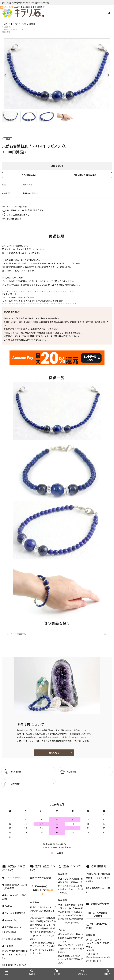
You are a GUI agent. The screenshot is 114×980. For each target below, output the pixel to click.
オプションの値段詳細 (14, 206)
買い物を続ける (12, 219)
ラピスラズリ (7, 27)
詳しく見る (54, 753)
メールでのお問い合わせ (98, 914)
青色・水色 (6, 32)
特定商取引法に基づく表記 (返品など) (22, 210)
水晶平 (31, 297)
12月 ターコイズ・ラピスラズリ (13, 29)
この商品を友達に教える (16, 215)
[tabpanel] (57, 74)
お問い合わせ (29, 175)
